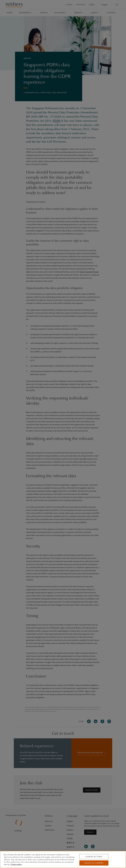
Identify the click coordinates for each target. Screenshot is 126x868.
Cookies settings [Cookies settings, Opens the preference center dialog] (94, 857)
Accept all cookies (94, 863)
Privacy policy (16, 864)
